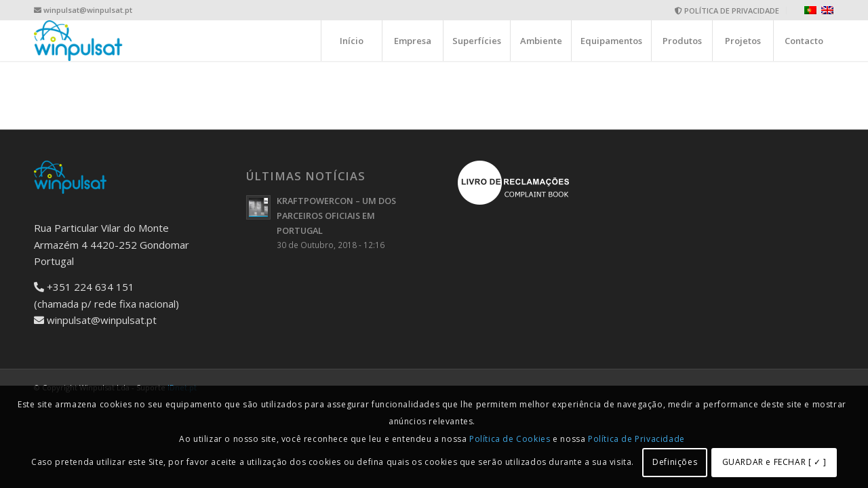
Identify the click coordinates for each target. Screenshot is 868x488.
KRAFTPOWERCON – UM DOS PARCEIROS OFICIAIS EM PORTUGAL (336, 215)
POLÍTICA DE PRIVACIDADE (727, 11)
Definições (675, 462)
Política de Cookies (510, 439)
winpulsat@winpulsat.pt (88, 10)
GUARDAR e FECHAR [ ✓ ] (774, 462)
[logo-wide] (79, 41)
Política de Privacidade (636, 439)
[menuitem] (727, 11)
